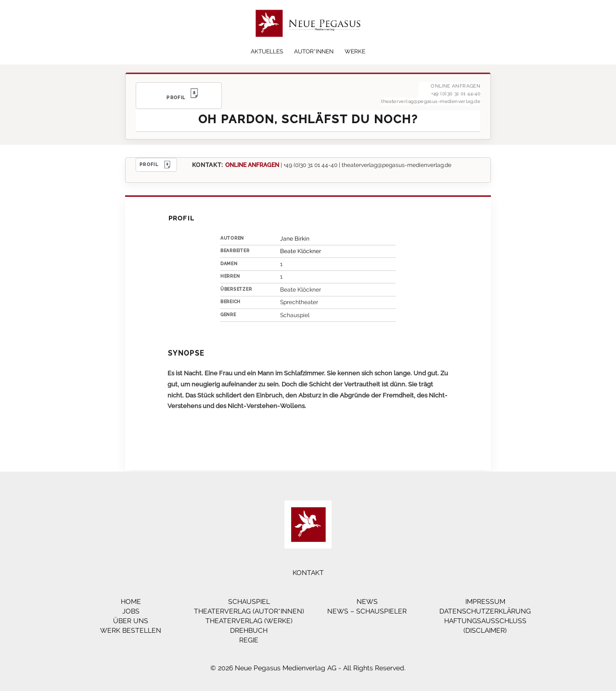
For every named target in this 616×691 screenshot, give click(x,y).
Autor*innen (314, 51)
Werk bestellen (131, 630)
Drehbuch (249, 630)
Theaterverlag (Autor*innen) (249, 611)
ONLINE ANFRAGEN (252, 165)
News (367, 601)
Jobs (131, 611)
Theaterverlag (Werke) (249, 621)
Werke (355, 51)
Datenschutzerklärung (485, 611)
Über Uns (131, 621)
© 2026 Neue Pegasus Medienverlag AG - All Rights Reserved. (308, 668)
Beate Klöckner (301, 251)
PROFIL (156, 165)
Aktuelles (267, 51)
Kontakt (308, 573)
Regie (249, 640)
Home (131, 601)
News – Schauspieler (367, 611)
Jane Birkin (295, 239)
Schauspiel (249, 601)
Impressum (485, 601)
